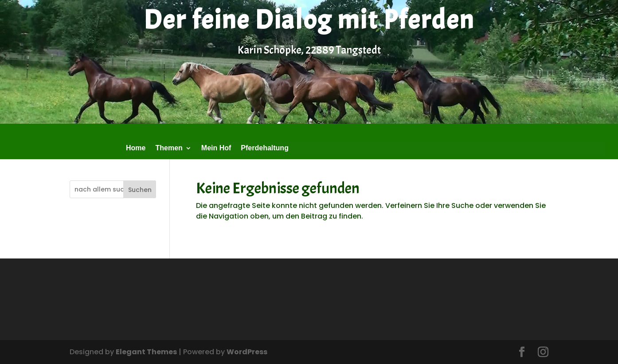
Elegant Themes (146, 352)
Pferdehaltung (265, 148)
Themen (169, 148)
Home (136, 148)
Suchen (140, 190)
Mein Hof (216, 148)
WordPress (247, 352)
